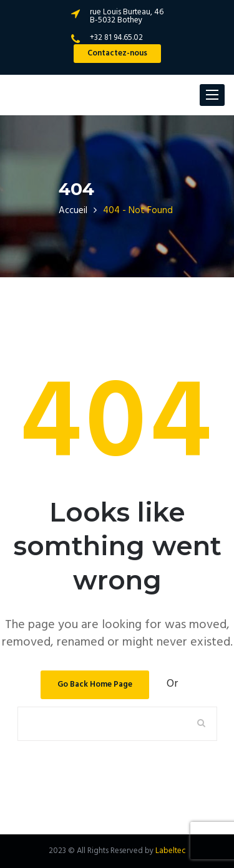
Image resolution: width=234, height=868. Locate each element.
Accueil (73, 211)
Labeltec (171, 851)
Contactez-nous (117, 53)
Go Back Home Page (95, 684)
